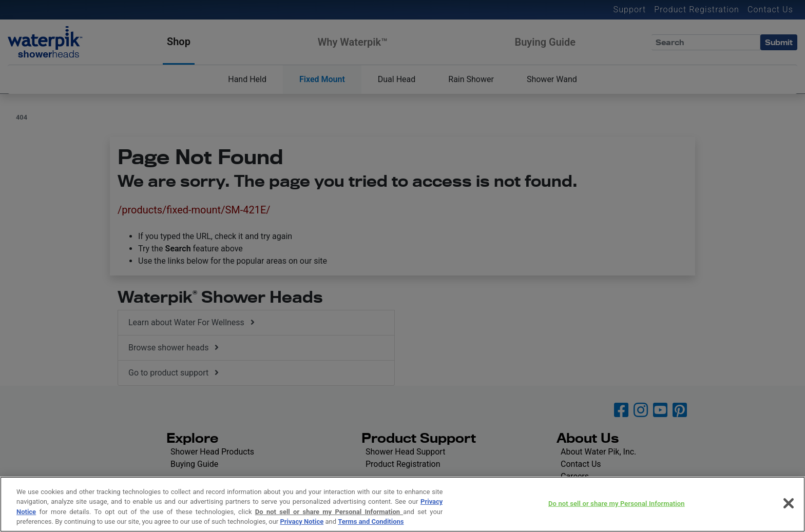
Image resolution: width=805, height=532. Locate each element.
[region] (402, 504)
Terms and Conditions (371, 521)
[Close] (789, 503)
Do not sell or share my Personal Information (329, 512)
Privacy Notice (302, 521)
